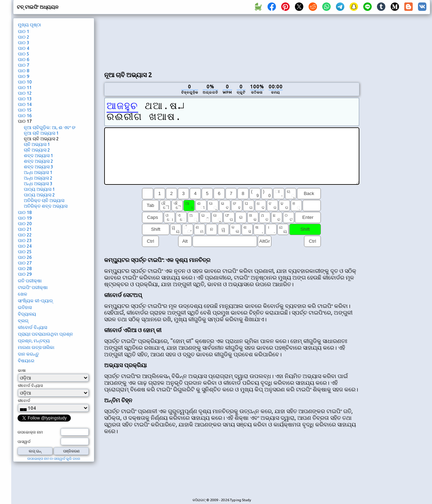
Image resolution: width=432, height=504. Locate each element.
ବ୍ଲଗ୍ (23, 321)
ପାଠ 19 (25, 218)
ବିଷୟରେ (26, 361)
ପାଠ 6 (23, 59)
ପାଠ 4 (23, 48)
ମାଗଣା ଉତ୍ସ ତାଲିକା (36, 347)
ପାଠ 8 (23, 70)
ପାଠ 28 (25, 268)
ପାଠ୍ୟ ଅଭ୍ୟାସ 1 (39, 189)
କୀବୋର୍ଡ (24, 401)
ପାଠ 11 (25, 87)
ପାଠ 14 (25, 104)
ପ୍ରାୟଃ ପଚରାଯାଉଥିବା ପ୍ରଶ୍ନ (45, 334)
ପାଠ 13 (25, 99)
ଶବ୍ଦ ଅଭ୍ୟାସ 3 (38, 167)
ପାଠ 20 (25, 223)
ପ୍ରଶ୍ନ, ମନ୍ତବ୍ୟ (34, 341)
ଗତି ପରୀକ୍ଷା (30, 281)
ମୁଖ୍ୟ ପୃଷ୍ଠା (29, 25)
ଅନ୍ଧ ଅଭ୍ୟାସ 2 (38, 178)
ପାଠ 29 (25, 274)
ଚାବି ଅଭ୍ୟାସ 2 (37, 150)
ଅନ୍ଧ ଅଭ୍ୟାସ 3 (38, 183)
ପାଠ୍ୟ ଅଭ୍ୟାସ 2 (39, 195)
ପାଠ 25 (25, 251)
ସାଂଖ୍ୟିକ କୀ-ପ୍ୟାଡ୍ (35, 301)
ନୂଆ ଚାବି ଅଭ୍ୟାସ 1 (41, 133)
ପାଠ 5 (23, 54)
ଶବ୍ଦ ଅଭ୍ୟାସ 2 (38, 161)
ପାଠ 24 (25, 246)
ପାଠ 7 (23, 65)
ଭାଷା (22, 370)
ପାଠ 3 (23, 42)
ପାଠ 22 (25, 235)
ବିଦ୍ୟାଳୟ (27, 314)
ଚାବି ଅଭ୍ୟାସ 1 (37, 144)
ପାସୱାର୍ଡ (24, 442)
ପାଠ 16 (25, 115)
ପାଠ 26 (25, 257)
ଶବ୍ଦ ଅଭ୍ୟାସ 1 (38, 155)
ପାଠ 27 (25, 263)
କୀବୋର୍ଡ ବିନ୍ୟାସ (32, 327)
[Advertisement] (132, 42)
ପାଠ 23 (25, 240)
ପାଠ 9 (23, 76)
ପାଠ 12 (25, 93)
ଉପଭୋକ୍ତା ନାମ (30, 432)
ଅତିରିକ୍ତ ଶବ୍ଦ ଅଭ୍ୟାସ (46, 206)
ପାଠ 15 (25, 110)
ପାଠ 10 (25, 82)
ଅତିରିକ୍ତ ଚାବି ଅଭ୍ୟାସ (44, 200)
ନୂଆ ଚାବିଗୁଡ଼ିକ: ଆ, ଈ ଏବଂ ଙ (50, 127)
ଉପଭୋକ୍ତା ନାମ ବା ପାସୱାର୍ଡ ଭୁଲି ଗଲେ (54, 459)
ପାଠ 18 (25, 212)
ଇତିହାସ (25, 307)
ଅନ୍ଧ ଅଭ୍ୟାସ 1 (38, 172)
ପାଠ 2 (23, 37)
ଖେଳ (22, 294)
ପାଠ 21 (25, 229)
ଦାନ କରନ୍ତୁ (28, 354)
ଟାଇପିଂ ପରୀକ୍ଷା (33, 287)
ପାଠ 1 (23, 31)
